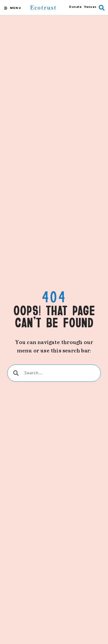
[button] (102, 8)
